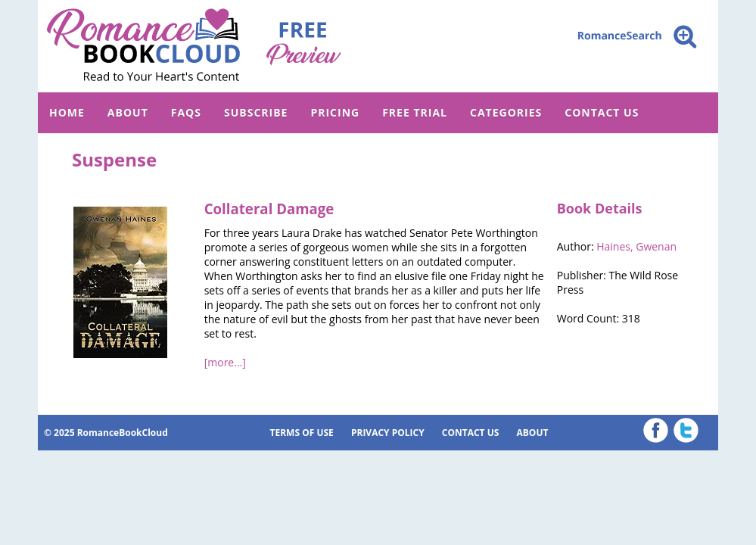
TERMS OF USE (302, 433)
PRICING (335, 112)
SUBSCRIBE (256, 112)
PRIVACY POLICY (388, 433)
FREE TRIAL (415, 112)
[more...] (225, 362)
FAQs (186, 112)
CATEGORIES (506, 112)
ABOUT (128, 112)
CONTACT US (602, 112)
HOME (67, 112)
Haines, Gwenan (636, 246)
